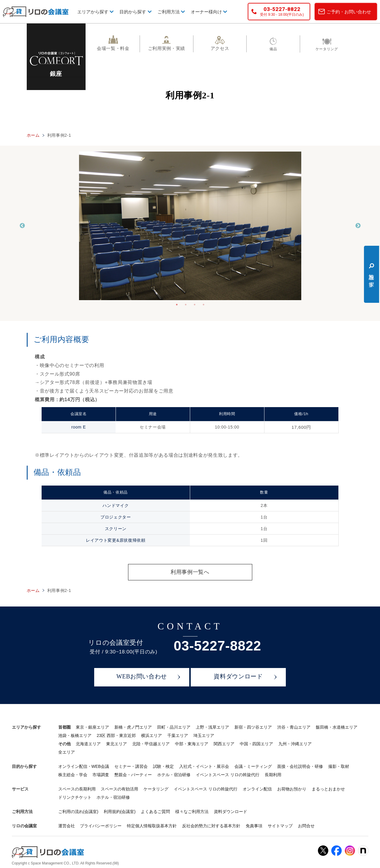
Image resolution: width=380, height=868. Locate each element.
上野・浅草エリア (212, 727)
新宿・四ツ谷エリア (253, 727)
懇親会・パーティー (133, 775)
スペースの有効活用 (119, 789)
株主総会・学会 (73, 775)
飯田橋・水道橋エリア (337, 727)
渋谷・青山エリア (294, 727)
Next (358, 226)
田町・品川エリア (174, 727)
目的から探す (135, 12)
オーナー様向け (209, 12)
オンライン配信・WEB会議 (84, 767)
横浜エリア (152, 736)
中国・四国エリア (256, 744)
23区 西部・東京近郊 (116, 736)
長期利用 (273, 775)
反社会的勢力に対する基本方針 (211, 826)
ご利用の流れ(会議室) (78, 812)
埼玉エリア (204, 736)
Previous (22, 226)
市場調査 (101, 775)
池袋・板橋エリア (75, 736)
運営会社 (67, 826)
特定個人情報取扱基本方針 (152, 826)
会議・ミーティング (253, 767)
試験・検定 (163, 767)
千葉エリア (178, 736)
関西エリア (224, 744)
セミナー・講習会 (131, 767)
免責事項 (254, 826)
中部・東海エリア (192, 744)
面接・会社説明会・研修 (300, 767)
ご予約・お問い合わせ (349, 12)
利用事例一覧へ (190, 572)
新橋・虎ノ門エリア (133, 727)
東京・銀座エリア (92, 727)
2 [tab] (186, 305)
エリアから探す (95, 12)
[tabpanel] (190, 226)
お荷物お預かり (292, 789)
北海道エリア (88, 744)
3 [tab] (195, 305)
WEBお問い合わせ (142, 677)
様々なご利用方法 (192, 812)
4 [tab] (204, 305)
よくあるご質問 (155, 812)
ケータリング (156, 789)
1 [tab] (177, 305)
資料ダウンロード (238, 677)
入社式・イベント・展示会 (204, 767)
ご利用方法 (171, 12)
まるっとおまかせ (328, 789)
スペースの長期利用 (77, 789)
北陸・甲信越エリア (151, 744)
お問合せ (306, 826)
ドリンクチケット (75, 798)
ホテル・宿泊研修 (174, 775)
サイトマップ (280, 826)
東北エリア (116, 744)
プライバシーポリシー (101, 826)
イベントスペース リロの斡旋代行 (228, 775)
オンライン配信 (257, 789)
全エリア (67, 752)
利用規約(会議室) (120, 812)
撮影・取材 (339, 767)
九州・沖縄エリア (295, 744)
